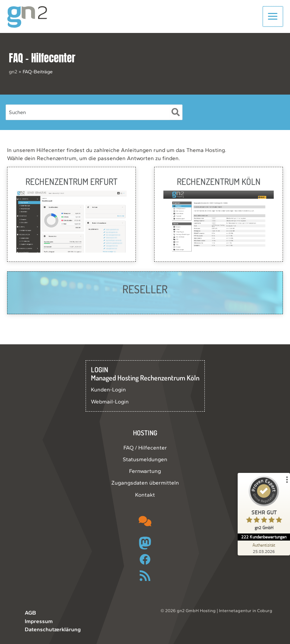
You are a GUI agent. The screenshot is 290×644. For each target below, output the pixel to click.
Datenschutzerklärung (53, 629)
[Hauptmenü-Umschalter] (273, 18)
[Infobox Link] (71, 217)
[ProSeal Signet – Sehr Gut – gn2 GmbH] (263, 505)
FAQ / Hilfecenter (145, 448)
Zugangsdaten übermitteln (145, 483)
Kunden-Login (108, 389)
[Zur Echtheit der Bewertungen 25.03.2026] (263, 548)
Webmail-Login (110, 402)
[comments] (145, 521)
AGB (30, 613)
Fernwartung (145, 471)
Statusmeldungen (145, 459)
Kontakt (145, 495)
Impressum (39, 621)
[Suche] (176, 115)
